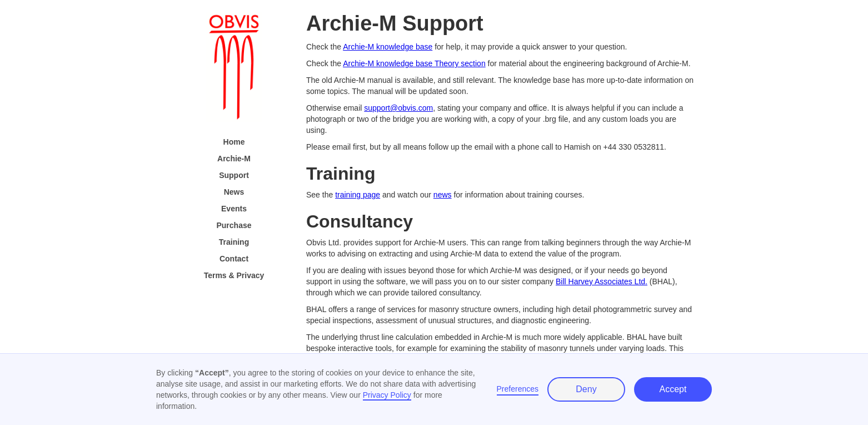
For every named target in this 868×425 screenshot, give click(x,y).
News (234, 192)
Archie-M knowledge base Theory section (414, 63)
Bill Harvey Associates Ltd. (602, 281)
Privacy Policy (387, 395)
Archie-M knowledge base (388, 47)
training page (358, 195)
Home (234, 142)
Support (234, 175)
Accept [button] (673, 389)
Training (234, 242)
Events (234, 209)
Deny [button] (586, 389)
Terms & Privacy (234, 275)
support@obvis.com (398, 108)
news (443, 195)
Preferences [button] (518, 389)
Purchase (234, 225)
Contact (234, 259)
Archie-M (234, 159)
